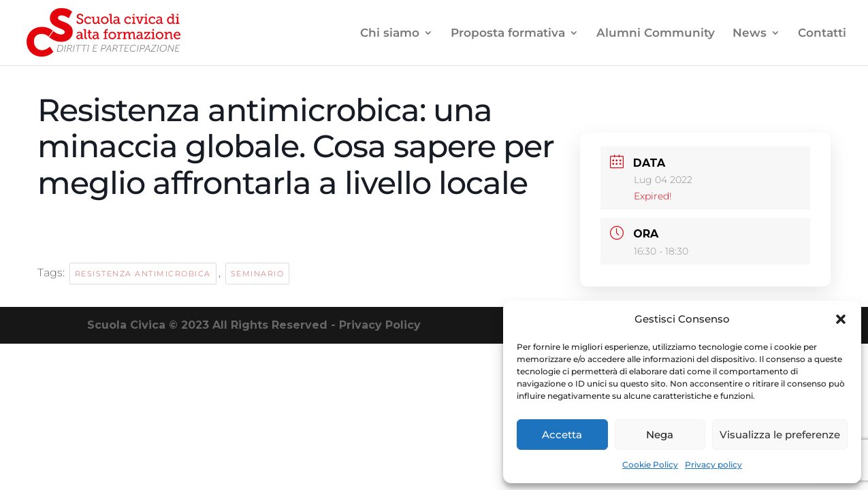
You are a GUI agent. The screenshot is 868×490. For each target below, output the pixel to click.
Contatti (822, 34)
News (750, 34)
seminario (258, 274)
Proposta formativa (508, 34)
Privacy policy (713, 464)
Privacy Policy (380, 325)
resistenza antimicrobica (143, 274)
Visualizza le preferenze (780, 435)
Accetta (562, 435)
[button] (841, 319)
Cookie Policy (650, 464)
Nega (660, 435)
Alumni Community (656, 34)
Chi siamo (390, 34)
